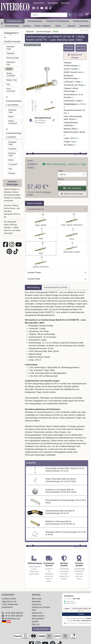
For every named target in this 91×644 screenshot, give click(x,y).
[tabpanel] (57, 375)
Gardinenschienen (81, 21)
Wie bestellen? (38, 619)
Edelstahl (10, 53)
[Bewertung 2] (80, 611)
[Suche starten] (70, 15)
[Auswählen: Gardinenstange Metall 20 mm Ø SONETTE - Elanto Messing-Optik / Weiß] (72, 248)
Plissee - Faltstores (43, 26)
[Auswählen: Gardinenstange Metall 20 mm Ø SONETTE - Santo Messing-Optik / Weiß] (41, 220)
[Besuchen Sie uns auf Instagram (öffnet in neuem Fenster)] (38, 8)
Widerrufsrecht (38, 616)
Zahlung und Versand (41, 607)
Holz (8, 84)
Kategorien (12, 33)
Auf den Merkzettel (69, 48)
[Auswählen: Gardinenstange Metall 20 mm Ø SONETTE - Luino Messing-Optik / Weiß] (41, 248)
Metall (9, 69)
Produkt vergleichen (81, 48)
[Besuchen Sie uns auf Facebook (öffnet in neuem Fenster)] (34, 8)
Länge (61, 171)
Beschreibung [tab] (33, 287)
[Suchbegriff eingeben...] (49, 15)
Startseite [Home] (30, 32)
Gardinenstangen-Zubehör (14, 133)
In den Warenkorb (72, 188)
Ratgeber (53, 3)
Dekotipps (39, 3)
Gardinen (27, 26)
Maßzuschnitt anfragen (75, 56)
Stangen (12, 173)
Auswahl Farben (57, 273)
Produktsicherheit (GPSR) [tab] (56, 287)
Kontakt (35, 621)
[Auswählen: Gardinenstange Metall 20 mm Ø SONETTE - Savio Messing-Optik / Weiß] (41, 234)
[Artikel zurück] (81, 30)
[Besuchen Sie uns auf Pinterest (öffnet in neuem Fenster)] (46, 8)
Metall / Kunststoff (11, 74)
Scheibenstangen (12, 26)
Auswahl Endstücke (57, 209)
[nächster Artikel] (87, 30)
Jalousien (71, 26)
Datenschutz (37, 613)
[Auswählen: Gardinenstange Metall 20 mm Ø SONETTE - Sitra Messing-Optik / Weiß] (72, 234)
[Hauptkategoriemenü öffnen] (2, 24)
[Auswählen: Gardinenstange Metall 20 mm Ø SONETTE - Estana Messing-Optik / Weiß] (72, 220)
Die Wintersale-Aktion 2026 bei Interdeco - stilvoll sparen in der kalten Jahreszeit (12, 227)
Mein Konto (37, 599)
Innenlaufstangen (35, 21)
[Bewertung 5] (84, 611)
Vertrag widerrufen (41, 629)
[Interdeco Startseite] (15, 6)
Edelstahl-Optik (11, 48)
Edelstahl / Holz (11, 63)
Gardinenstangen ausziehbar (14, 101)
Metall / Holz (12, 80)
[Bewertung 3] (81, 611)
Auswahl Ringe (57, 279)
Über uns (36, 624)
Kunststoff (13, 164)
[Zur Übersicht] (84, 30)
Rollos (58, 26)
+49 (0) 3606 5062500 (14, 613)
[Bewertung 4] (82, 611)
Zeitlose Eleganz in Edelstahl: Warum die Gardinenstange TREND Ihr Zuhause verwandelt (12, 195)
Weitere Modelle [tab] (34, 203)
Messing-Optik (13, 58)
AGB (34, 610)
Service (65, 3)
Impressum (37, 604)
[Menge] (72, 183)
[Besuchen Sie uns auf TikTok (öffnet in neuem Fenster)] (50, 8)
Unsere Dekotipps (13, 183)
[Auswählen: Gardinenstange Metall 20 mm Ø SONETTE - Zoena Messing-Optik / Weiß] (41, 262)
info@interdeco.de (12, 619)
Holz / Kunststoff (11, 90)
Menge (61, 179)
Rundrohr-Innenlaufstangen (58, 21)
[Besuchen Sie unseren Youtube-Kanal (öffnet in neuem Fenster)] (42, 8)
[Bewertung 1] (79, 611)
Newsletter (36, 602)
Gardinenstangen (14, 21)
